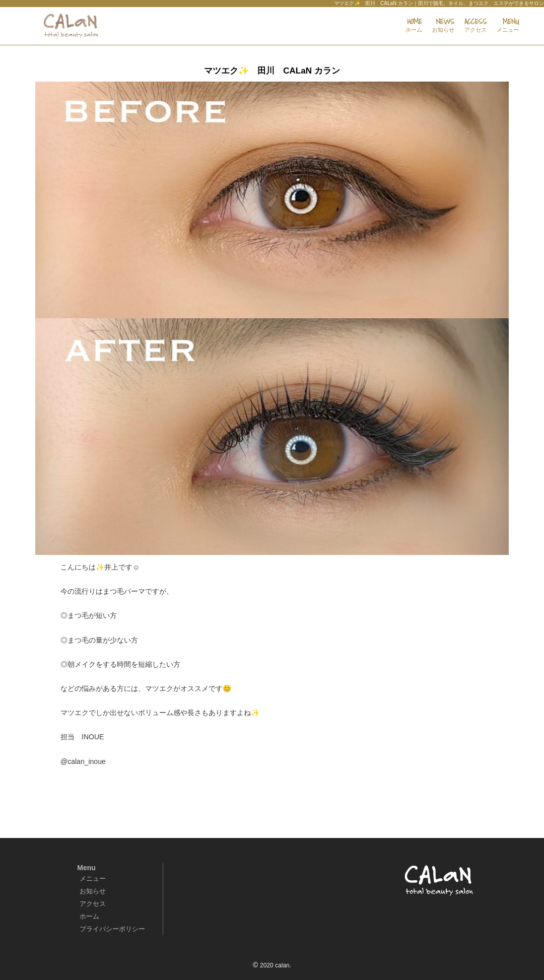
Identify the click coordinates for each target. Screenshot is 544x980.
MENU (508, 26)
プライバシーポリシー (112, 929)
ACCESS (475, 26)
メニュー (93, 879)
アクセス (93, 904)
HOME (414, 26)
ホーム (89, 916)
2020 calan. (276, 965)
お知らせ (93, 891)
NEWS (443, 26)
